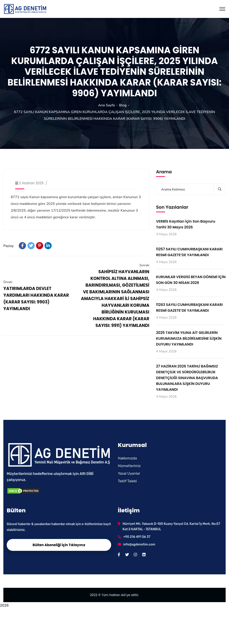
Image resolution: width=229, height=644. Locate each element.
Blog (123, 105)
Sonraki (144, 265)
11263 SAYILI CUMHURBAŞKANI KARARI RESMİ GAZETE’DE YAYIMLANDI (190, 308)
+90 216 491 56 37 (137, 537)
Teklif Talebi (127, 481)
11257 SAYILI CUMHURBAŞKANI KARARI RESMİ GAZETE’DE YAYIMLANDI (189, 252)
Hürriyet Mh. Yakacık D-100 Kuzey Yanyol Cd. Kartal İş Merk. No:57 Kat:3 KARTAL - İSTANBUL (171, 527)
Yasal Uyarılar (129, 473)
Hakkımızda (127, 458)
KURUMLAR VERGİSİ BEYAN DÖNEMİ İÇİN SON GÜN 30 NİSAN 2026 (191, 280)
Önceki (8, 282)
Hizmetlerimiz (129, 466)
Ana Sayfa (106, 105)
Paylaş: (9, 246)
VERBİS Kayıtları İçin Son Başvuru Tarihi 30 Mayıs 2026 (186, 224)
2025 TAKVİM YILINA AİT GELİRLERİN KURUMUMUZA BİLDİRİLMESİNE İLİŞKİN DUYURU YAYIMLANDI (189, 338)
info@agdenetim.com (139, 544)
